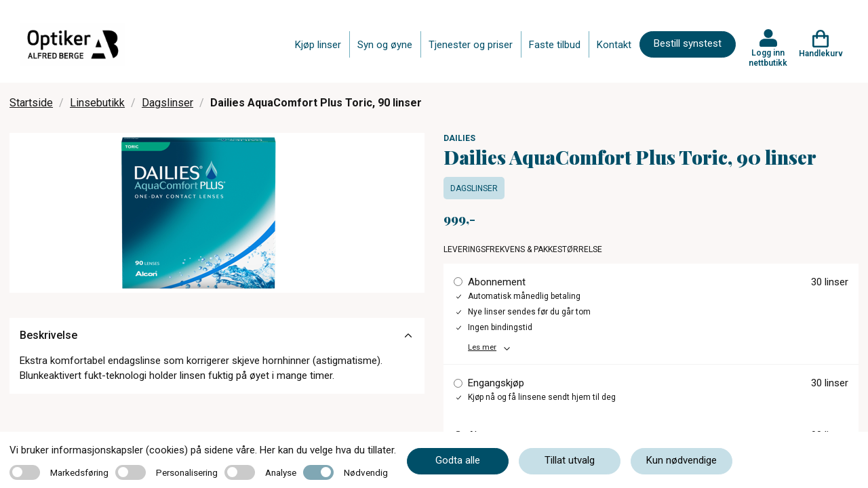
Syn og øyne (385, 45)
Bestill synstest (688, 43)
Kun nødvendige (682, 460)
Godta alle (458, 460)
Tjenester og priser (471, 45)
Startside (31, 103)
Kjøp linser (318, 45)
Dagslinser (167, 103)
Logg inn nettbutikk (768, 58)
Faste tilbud (555, 45)
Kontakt (614, 45)
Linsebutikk (97, 103)
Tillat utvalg (570, 460)
